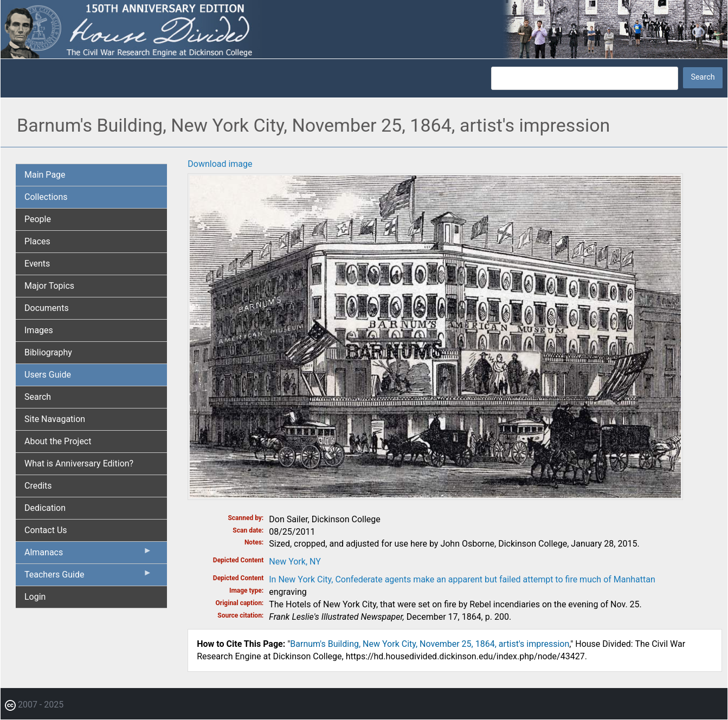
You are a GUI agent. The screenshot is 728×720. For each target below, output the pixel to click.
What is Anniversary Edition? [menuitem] (79, 463)
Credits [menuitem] (38, 486)
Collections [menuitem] (46, 197)
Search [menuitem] (38, 397)
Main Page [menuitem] (45, 175)
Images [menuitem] (39, 330)
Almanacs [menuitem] (88, 555)
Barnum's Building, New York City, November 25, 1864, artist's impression (430, 644)
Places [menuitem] (37, 241)
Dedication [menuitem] (45, 508)
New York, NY (295, 562)
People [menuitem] (38, 219)
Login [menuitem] (35, 597)
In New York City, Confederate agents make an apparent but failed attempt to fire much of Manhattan (462, 579)
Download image (220, 164)
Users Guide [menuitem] (48, 375)
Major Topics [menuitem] (49, 286)
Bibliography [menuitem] (48, 352)
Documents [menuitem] (47, 308)
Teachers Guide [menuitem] (88, 577)
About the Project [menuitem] (58, 441)
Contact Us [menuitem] (46, 530)
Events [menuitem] (37, 264)
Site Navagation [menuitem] (55, 419)
